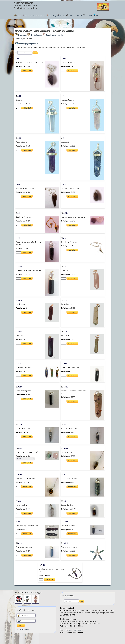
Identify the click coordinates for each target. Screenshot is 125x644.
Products (42, 16)
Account (89, 16)
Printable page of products (28, 44)
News (70, 16)
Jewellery (52, 16)
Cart (97, 16)
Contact (79, 16)
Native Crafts (30, 16)
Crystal (62, 16)
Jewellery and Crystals (54, 35)
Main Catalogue (36, 35)
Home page (22, 35)
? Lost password (23, 629)
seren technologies (76, 630)
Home (19, 16)
